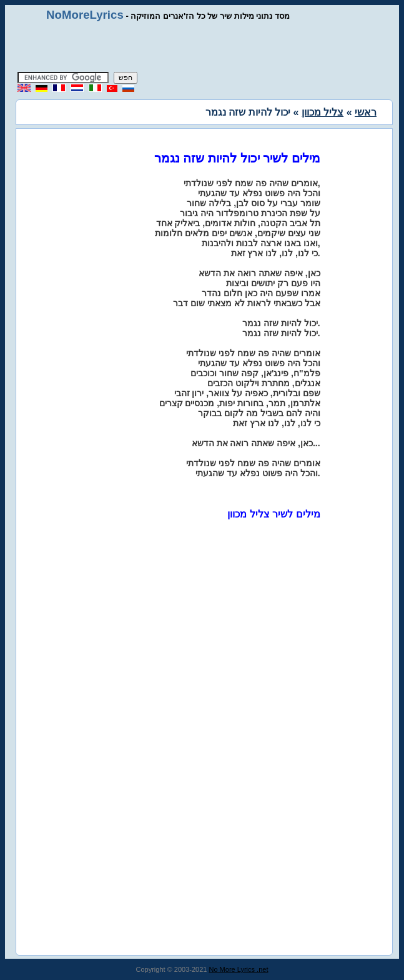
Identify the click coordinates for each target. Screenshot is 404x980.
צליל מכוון (323, 112)
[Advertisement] (202, 47)
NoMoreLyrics (85, 15)
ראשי (366, 112)
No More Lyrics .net (239, 969)
